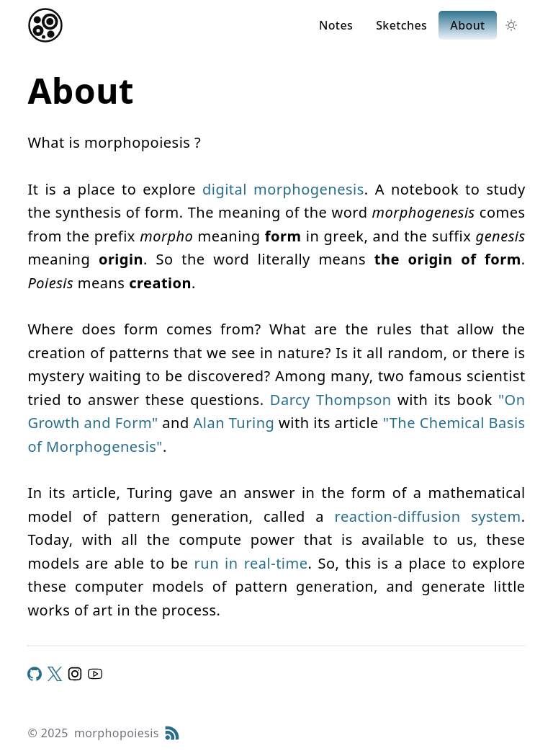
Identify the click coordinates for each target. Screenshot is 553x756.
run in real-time (251, 563)
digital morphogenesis (283, 189)
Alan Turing (234, 423)
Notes (336, 25)
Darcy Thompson (331, 400)
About (467, 25)
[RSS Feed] (172, 733)
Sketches (401, 25)
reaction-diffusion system (428, 516)
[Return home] (45, 25)
